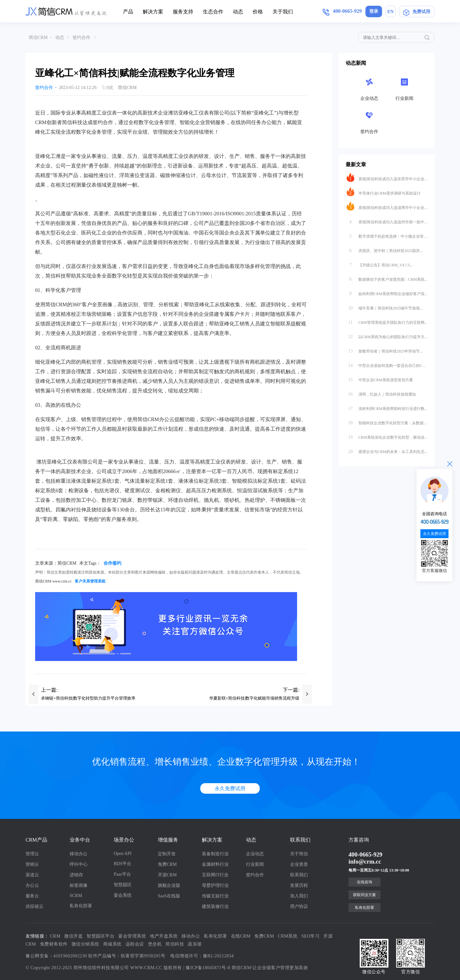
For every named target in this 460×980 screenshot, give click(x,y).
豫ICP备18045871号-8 (208, 968)
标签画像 (79, 885)
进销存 (76, 875)
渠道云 (32, 875)
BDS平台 (123, 864)
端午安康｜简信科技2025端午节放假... (385, 307)
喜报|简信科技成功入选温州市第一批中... (387, 220)
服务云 (32, 896)
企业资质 (299, 864)
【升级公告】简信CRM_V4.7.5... (380, 264)
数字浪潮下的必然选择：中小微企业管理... (387, 235)
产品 (128, 12)
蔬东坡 (195, 944)
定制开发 (167, 854)
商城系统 (112, 944)
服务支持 (183, 12)
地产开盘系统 (164, 936)
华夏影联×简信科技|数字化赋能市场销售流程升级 (254, 698)
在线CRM (241, 936)
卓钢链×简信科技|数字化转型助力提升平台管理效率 (88, 698)
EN (391, 12)
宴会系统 (123, 895)
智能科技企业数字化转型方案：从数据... (387, 421)
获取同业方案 (364, 895)
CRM (55, 936)
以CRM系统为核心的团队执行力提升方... (387, 335)
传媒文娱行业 (215, 896)
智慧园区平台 (100, 936)
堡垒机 (155, 944)
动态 (238, 12)
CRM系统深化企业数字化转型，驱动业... (387, 436)
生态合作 (213, 12)
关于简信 (299, 854)
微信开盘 (73, 936)
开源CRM (167, 875)
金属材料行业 (215, 864)
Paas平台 (122, 874)
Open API (123, 854)
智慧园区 (123, 885)
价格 (258, 12)
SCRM (76, 896)
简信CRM (38, 37)
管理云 (32, 854)
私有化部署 (81, 906)
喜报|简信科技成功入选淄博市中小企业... (387, 206)
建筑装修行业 (215, 906)
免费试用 (417, 11)
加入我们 (299, 896)
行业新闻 (255, 864)
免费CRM (167, 864)
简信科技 (175, 944)
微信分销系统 (85, 944)
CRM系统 (288, 936)
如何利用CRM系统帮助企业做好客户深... (387, 292)
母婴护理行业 (215, 885)
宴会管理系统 (132, 936)
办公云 (32, 885)
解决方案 (153, 12)
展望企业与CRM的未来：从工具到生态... (387, 450)
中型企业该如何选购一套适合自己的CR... (387, 364)
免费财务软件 (54, 944)
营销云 (32, 864)
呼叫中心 (79, 864)
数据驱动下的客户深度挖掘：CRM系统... (387, 278)
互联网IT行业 (215, 875)
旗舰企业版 (169, 885)
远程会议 (135, 944)
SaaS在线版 (169, 896)
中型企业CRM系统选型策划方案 (380, 378)
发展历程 (299, 885)
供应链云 (34, 906)
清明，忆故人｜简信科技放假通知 (381, 393)
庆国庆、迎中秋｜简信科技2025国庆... (385, 249)
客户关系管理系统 (90, 581)
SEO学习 (311, 936)
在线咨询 (364, 882)
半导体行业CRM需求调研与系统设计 (384, 192)
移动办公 (79, 854)
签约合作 (81, 37)
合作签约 (112, 563)
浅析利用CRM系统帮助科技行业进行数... (387, 407)
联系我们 (299, 875)
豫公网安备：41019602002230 (56, 956)
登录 (374, 11)
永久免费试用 (230, 788)
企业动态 (255, 854)
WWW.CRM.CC (146, 968)
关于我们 (283, 12)
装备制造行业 (215, 854)
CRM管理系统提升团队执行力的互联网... (387, 321)
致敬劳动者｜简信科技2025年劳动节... (385, 350)
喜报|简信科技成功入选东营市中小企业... (387, 177)
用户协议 (299, 906)
